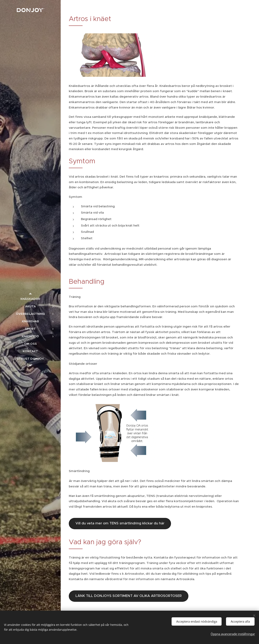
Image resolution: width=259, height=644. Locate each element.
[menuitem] (30, 299)
